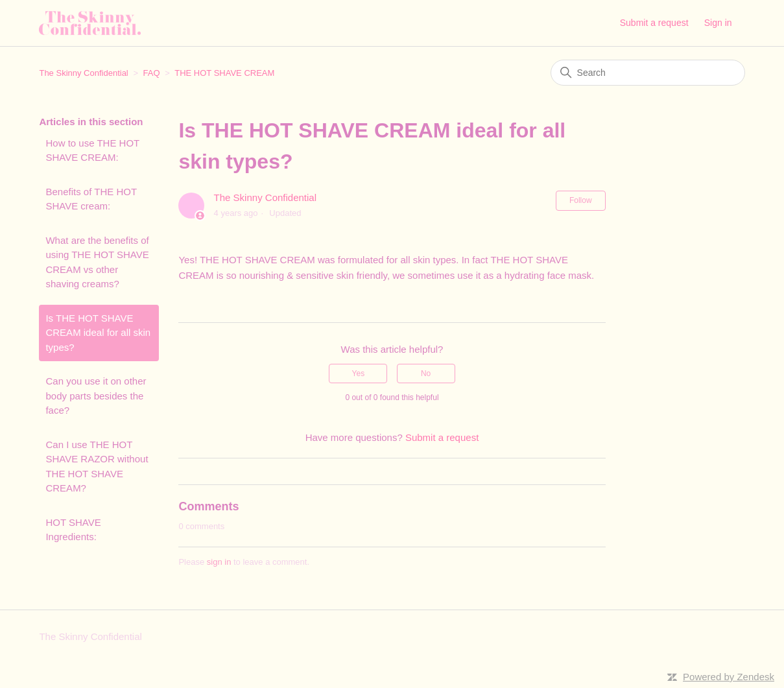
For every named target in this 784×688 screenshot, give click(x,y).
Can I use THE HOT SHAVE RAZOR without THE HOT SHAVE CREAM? (97, 467)
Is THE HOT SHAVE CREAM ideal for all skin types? (98, 333)
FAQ (152, 73)
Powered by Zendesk (729, 677)
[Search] (648, 73)
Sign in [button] (718, 23)
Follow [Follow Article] (581, 200)
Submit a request (654, 23)
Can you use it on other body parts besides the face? (96, 396)
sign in (219, 562)
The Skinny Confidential (83, 73)
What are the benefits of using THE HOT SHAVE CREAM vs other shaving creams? (97, 262)
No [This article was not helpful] (426, 374)
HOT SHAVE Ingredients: (73, 530)
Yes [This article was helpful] (359, 374)
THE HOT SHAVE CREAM (224, 73)
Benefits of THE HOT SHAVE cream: (91, 199)
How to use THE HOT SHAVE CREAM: (92, 150)
